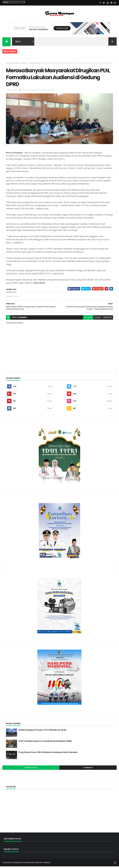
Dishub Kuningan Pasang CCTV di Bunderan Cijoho (42, 732)
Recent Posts (31, 769)
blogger (88, 319)
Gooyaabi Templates (42, 864)
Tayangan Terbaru (36, 63)
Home (8, 63)
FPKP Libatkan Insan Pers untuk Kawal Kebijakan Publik (45, 743)
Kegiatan (24, 63)
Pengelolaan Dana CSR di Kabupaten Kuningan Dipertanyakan (48, 754)
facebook (107, 319)
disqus (98, 319)
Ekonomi (16, 63)
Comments (88, 769)
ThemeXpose (17, 864)
